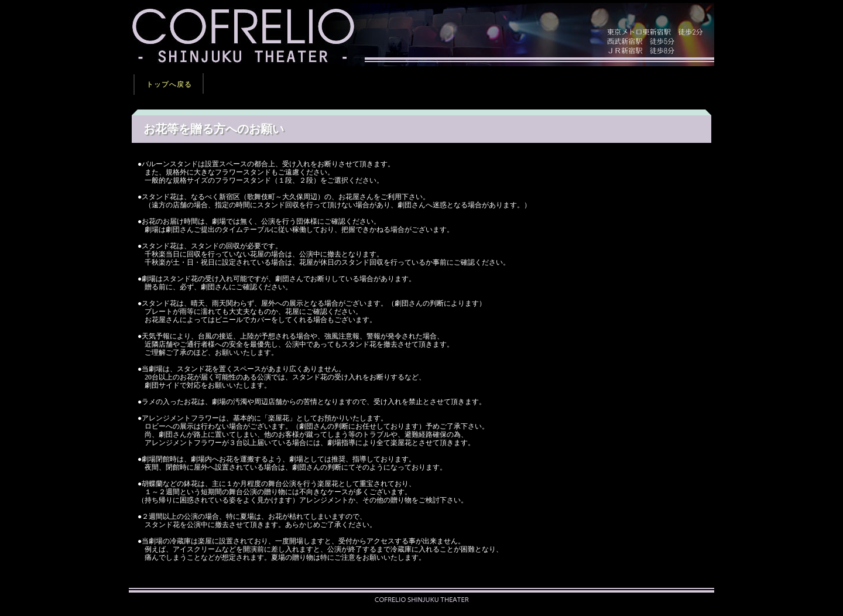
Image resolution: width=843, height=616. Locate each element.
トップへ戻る (169, 84)
